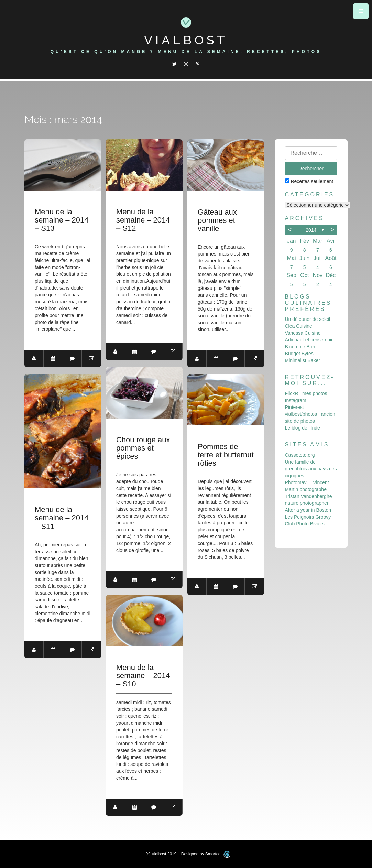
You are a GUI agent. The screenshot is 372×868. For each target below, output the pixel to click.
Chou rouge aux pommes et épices (143, 448)
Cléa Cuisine (299, 326)
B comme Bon (300, 347)
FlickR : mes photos (306, 393)
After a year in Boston (308, 510)
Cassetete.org (300, 455)
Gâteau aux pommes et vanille (217, 220)
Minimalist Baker (303, 360)
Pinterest (294, 407)
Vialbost (186, 40)
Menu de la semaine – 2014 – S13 (62, 220)
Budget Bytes (299, 354)
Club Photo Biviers (305, 524)
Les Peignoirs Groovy (308, 517)
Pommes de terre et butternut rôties (226, 455)
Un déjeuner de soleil (308, 319)
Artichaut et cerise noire (310, 340)
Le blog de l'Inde (303, 428)
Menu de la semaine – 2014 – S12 (143, 220)
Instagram (296, 400)
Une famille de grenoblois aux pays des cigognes (311, 469)
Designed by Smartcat (206, 854)
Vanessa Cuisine (303, 333)
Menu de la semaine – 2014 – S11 (62, 518)
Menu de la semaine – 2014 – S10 (143, 676)
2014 (311, 230)
